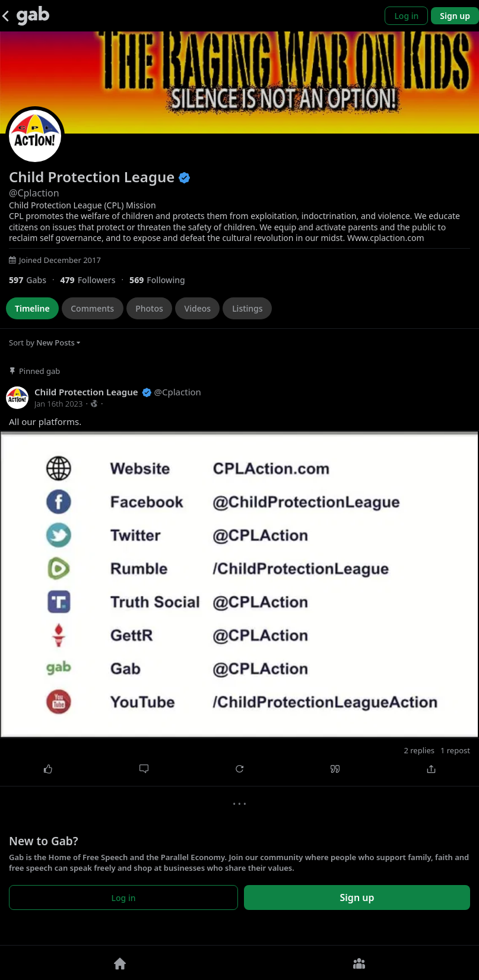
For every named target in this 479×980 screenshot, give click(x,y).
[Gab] (33, 16)
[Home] (120, 963)
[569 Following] (162, 280)
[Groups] (360, 963)
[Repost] (239, 769)
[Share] (431, 769)
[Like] (48, 769)
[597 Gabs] (34, 280)
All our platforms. (45, 422)
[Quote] (335, 769)
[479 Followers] (95, 280)
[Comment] (143, 769)
